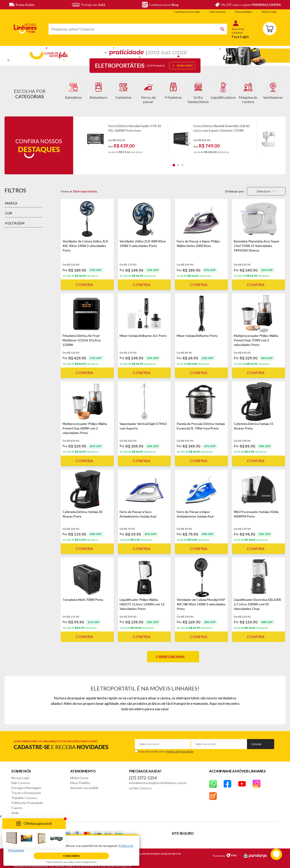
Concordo (71, 856)
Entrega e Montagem (26, 784)
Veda (15, 809)
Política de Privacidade (180, 748)
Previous (82, 135)
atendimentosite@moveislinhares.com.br (158, 779)
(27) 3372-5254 (143, 774)
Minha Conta (79, 774)
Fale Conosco (21, 779)
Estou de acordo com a (166, 748)
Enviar (256, 741)
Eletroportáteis (85, 188)
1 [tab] (174, 162)
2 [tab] (178, 162)
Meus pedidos (244, 12)
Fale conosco (218, 12)
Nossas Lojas (21, 774)
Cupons (17, 804)
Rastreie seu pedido (84, 784)
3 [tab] (182, 162)
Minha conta (269, 12)
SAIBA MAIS (182, 65)
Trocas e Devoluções (26, 789)
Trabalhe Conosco (24, 794)
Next (279, 135)
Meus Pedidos (80, 779)
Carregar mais (170, 653)
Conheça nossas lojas (187, 12)
